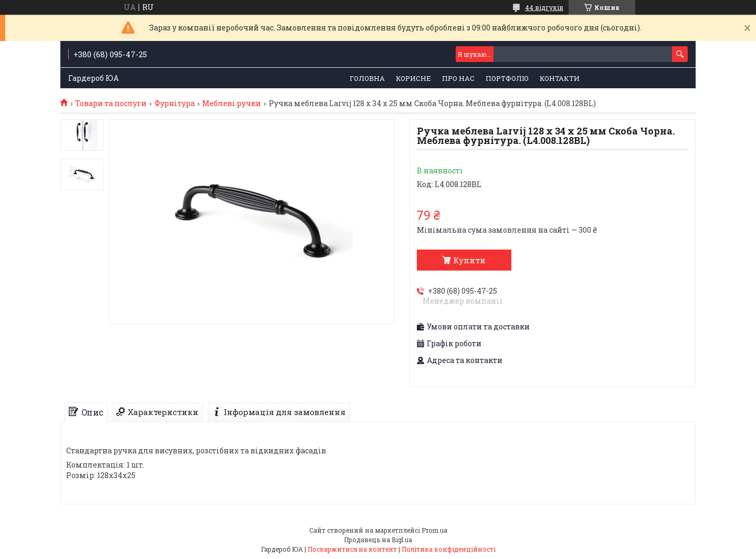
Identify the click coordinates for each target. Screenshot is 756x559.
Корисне (413, 78)
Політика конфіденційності (449, 549)
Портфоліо (507, 78)
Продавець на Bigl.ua (378, 540)
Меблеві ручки (232, 103)
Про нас (458, 78)
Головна (367, 78)
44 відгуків (544, 7)
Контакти (560, 78)
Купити (469, 260)
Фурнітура (175, 103)
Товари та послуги (111, 103)
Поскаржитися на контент (352, 549)
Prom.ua (434, 530)
